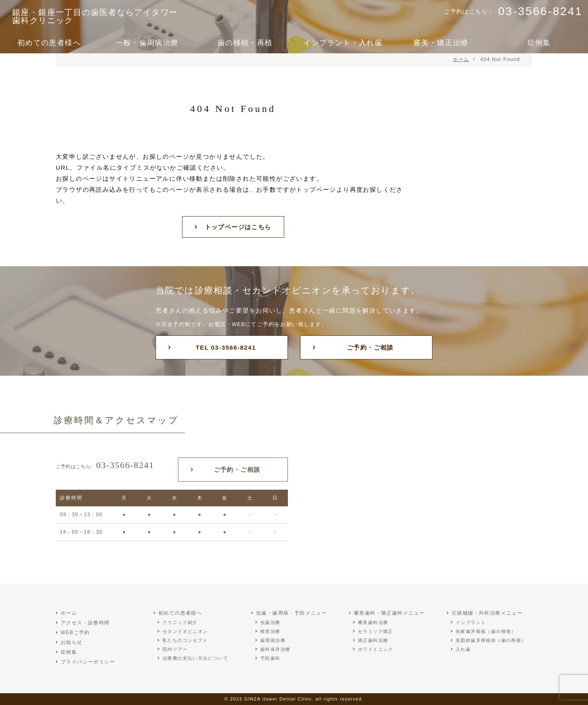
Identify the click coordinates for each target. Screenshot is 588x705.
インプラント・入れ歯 (343, 43)
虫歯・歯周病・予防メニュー (292, 613)
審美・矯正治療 (441, 43)
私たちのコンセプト (185, 640)
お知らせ (72, 642)
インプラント (471, 622)
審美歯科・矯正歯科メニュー (389, 613)
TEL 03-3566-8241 (226, 347)
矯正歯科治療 (373, 640)
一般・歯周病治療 (147, 43)
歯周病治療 (273, 640)
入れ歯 (463, 649)
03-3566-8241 (105, 465)
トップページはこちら (238, 227)
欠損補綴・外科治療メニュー (487, 613)
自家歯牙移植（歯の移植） (486, 631)
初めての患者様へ (49, 43)
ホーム (69, 613)
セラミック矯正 (376, 631)
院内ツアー (175, 649)
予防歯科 (270, 658)
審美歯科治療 (373, 622)
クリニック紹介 (180, 622)
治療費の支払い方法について (195, 658)
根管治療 (270, 631)
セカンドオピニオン (185, 631)
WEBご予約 (75, 633)
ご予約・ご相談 (370, 347)
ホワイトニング (376, 649)
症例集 (539, 43)
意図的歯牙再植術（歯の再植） (491, 640)
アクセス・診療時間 (85, 623)
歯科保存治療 (275, 649)
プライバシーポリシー (88, 662)
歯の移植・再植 (245, 43)
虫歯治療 (270, 622)
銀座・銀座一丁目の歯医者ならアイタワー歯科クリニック (95, 16)
